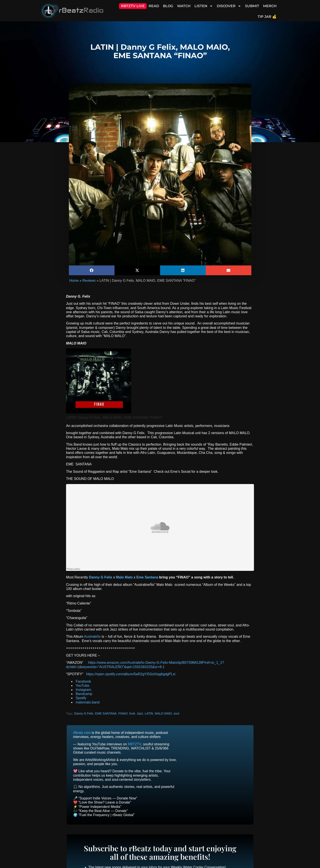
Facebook (83, 681)
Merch (270, 6)
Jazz (140, 713)
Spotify (80, 698)
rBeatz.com (82, 733)
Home (74, 281)
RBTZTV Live (133, 6)
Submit (252, 6)
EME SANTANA (106, 713)
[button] (92, 270)
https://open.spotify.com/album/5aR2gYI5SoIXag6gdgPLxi (131, 674)
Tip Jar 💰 (267, 17)
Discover (229, 6)
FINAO (123, 713)
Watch (184, 6)
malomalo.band (87, 702)
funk (132, 713)
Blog (168, 6)
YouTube (82, 686)
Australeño (92, 637)
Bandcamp (84, 694)
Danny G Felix (84, 713)
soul (176, 713)
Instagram (83, 690)
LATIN (149, 713)
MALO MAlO (163, 713)
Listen (204, 6)
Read (154, 6)
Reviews (89, 281)
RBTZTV (135, 744)
